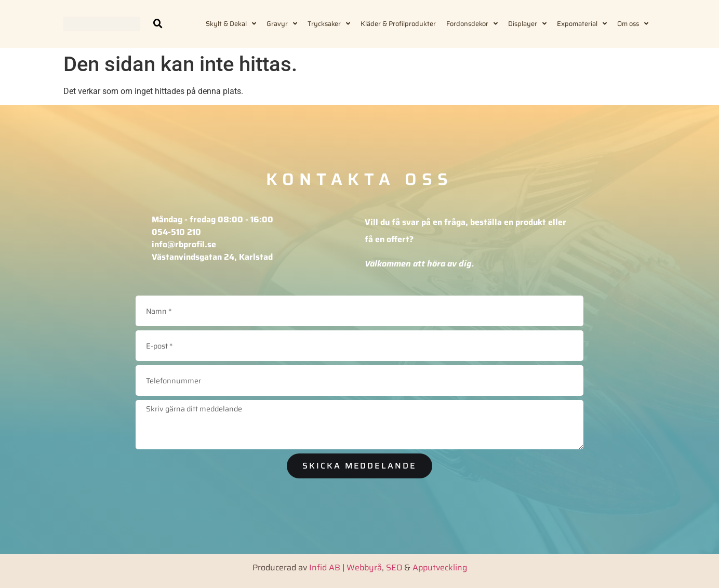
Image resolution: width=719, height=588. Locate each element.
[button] (158, 24)
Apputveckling (440, 566)
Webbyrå (364, 566)
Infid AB (325, 566)
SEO (394, 566)
